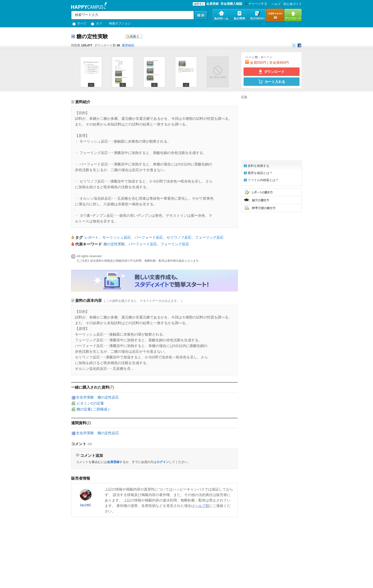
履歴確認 (128, 45)
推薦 (133, 36)
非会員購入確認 (231, 4)
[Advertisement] (271, 129)
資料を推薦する (258, 166)
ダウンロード (272, 72)
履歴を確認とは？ (260, 173)
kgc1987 (86, 505)
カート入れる (272, 82)
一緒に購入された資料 (90, 387)
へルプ (276, 4)
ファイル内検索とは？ (263, 180)
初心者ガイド (293, 4)
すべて (79, 23)
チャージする (255, 4)
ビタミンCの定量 (90, 403)
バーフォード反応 (149, 237)
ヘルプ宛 (202, 506)
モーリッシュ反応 (117, 237)
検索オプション (120, 23)
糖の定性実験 (114, 244)
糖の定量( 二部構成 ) (93, 409)
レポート (92, 237)
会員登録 (212, 4)
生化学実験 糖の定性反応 (98, 397)
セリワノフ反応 (179, 237)
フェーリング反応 (209, 237)
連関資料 (79, 423)
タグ (96, 23)
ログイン (163, 462)
